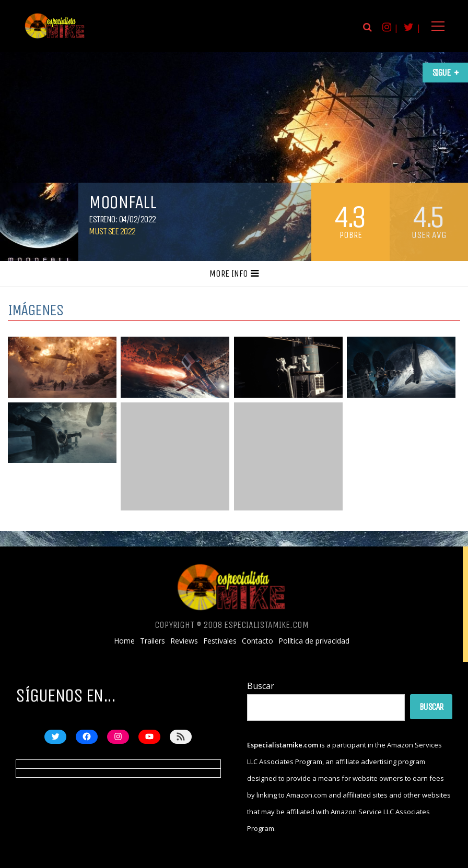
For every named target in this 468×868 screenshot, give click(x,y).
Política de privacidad (314, 641)
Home (124, 641)
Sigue (441, 73)
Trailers (153, 641)
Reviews (184, 641)
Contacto (258, 641)
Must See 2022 (112, 231)
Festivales (220, 641)
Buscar (261, 686)
